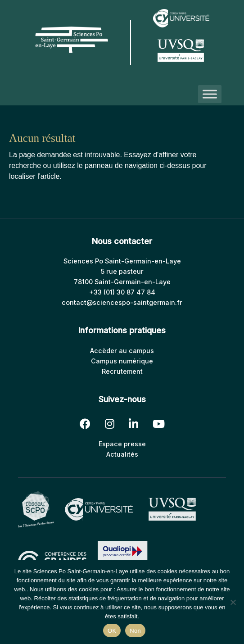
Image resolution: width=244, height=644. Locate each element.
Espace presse (122, 444)
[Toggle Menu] (210, 94)
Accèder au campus (122, 351)
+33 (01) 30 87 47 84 (122, 292)
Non (135, 631)
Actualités (122, 454)
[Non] (233, 602)
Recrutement (122, 371)
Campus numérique (122, 361)
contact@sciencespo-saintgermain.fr (122, 302)
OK (112, 631)
